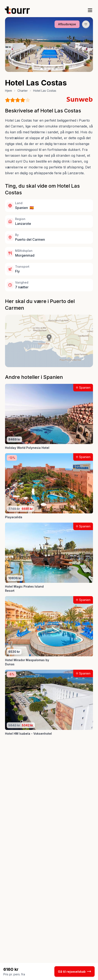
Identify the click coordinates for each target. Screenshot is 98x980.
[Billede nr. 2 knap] (46, 69)
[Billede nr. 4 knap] (53, 69)
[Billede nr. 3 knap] (49, 69)
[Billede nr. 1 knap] (42, 69)
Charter (23, 91)
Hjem (8, 91)
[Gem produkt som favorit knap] (86, 24)
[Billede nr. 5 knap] (57, 69)
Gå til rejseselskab (74, 971)
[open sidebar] (90, 10)
